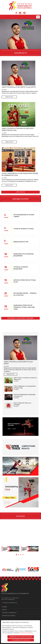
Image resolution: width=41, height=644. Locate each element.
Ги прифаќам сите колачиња (21, 639)
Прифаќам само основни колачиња (21, 636)
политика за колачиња (26, 632)
